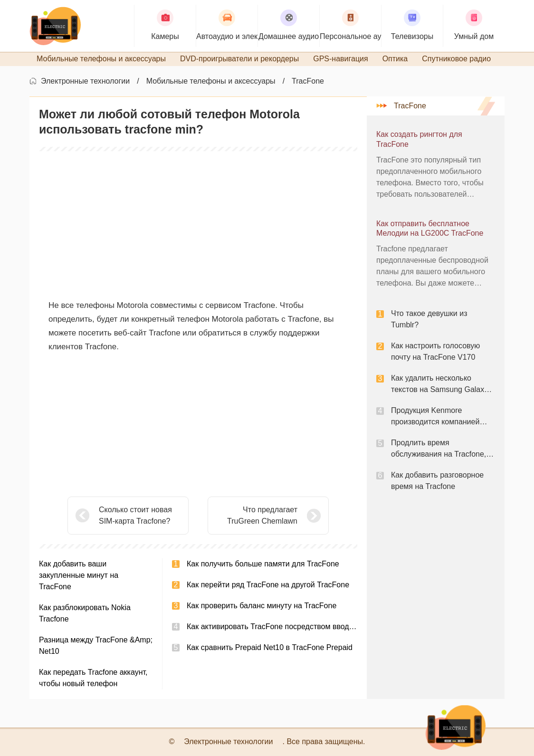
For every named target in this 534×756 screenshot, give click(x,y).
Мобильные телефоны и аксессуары (211, 81)
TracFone (308, 81)
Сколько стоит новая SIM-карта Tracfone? (135, 515)
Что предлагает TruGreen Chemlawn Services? (262, 516)
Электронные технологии (85, 81)
